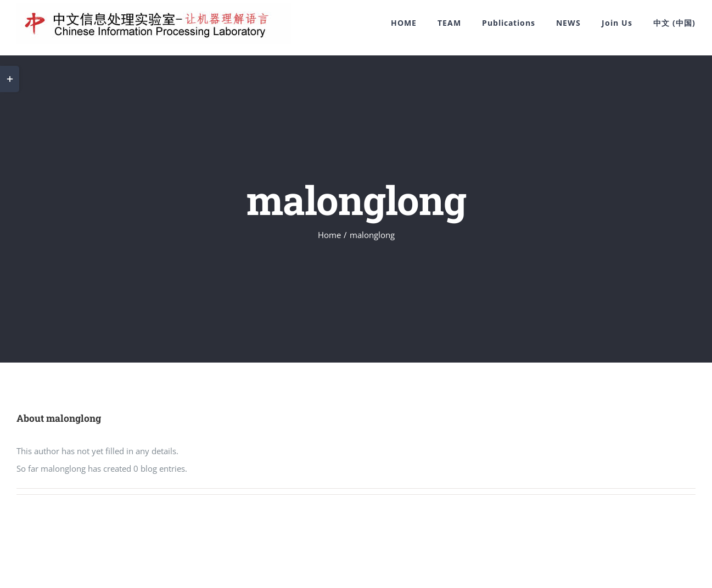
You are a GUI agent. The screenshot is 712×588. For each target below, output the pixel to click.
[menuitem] (414, 23)
